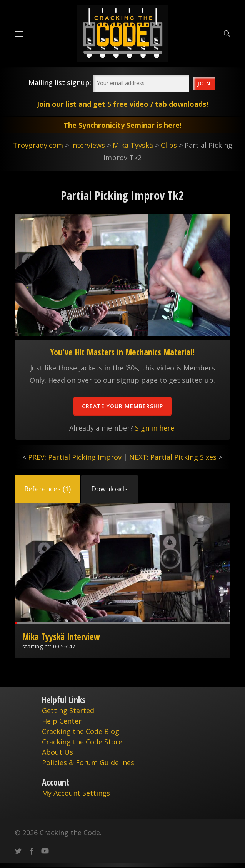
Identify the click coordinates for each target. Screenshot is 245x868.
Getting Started (68, 710)
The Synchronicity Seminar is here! (122, 125)
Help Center (62, 721)
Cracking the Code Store (82, 742)
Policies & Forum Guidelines (88, 762)
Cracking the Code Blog (81, 731)
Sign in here (155, 428)
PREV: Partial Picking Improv (75, 457)
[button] (47, 489)
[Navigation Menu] (19, 34)
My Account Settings (76, 793)
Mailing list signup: (60, 82)
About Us (57, 752)
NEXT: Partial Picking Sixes (173, 457)
